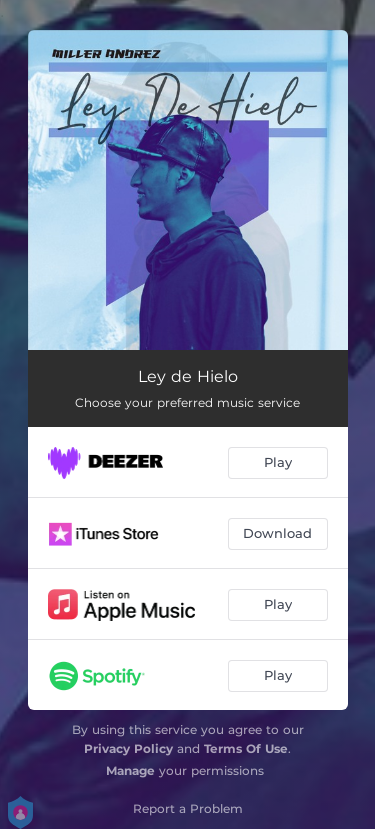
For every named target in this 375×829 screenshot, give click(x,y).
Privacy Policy (128, 748)
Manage (130, 770)
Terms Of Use (246, 748)
